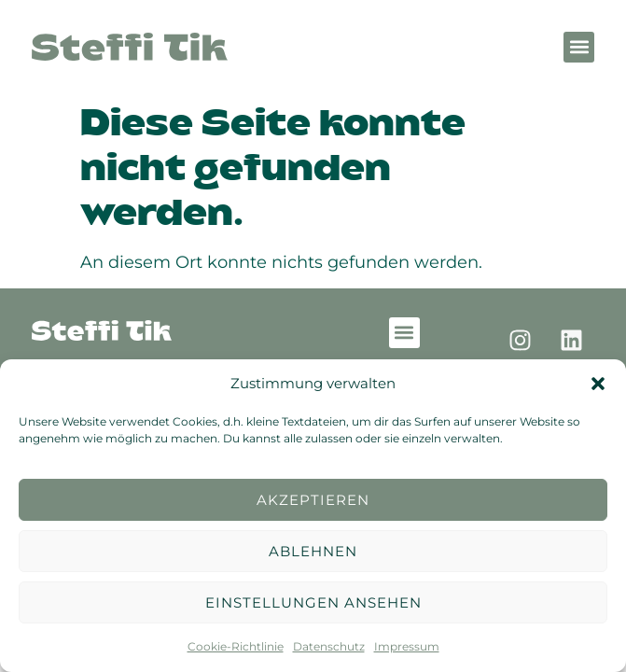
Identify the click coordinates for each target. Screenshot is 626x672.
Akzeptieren (313, 500)
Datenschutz (329, 646)
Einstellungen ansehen (313, 602)
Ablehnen (313, 551)
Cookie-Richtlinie (236, 646)
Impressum (407, 646)
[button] (598, 384)
